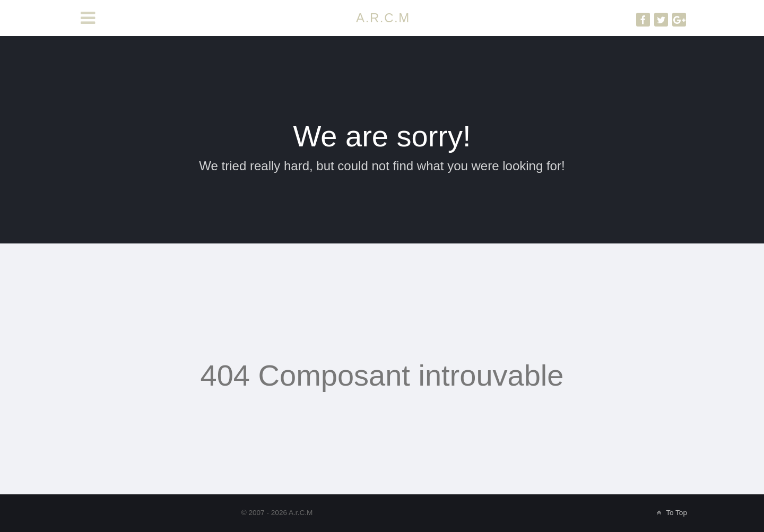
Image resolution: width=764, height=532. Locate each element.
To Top (671, 513)
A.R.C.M (383, 18)
